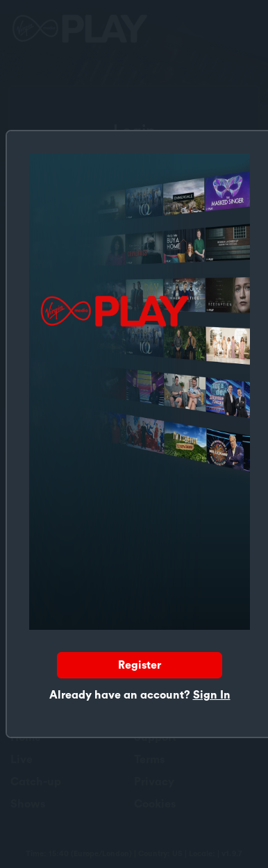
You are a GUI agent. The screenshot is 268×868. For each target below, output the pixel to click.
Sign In (212, 695)
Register (140, 665)
